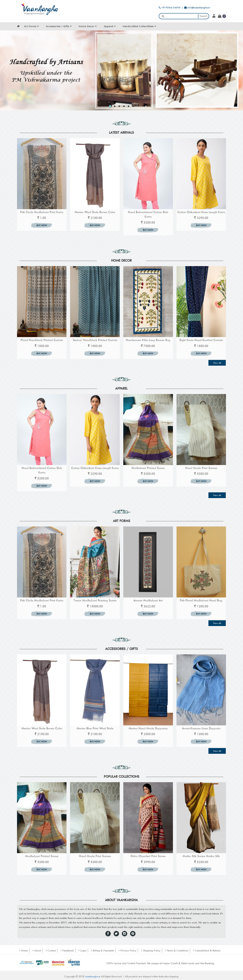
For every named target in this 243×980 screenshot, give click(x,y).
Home (24, 950)
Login (82, 950)
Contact (51, 950)
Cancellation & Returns (207, 950)
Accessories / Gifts (59, 26)
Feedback (67, 950)
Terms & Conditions (177, 950)
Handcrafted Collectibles (139, 26)
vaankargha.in (93, 976)
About (37, 950)
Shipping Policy (151, 950)
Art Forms (31, 26)
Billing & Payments (103, 950)
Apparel (110, 26)
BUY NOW (42, 225)
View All (217, 363)
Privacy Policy (128, 950)
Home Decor (88, 26)
